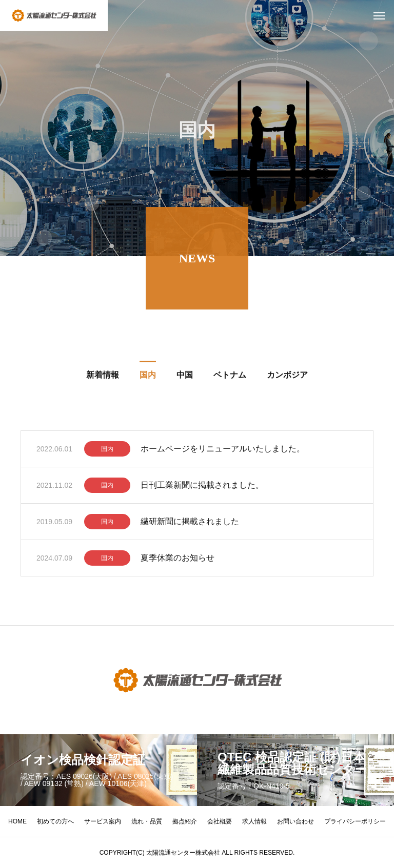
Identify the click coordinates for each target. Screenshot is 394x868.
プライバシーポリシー (355, 821)
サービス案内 (103, 821)
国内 (107, 451)
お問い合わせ (295, 821)
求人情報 (254, 821)
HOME (17, 821)
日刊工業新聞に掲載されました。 (202, 487)
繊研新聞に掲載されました (190, 523)
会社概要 (220, 821)
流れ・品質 (147, 821)
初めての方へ (55, 821)
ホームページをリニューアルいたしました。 (223, 451)
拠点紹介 (185, 821)
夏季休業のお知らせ (178, 560)
